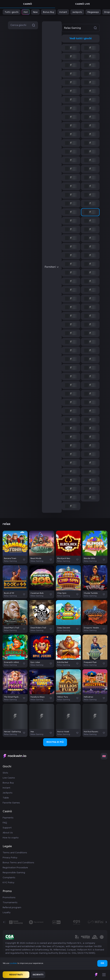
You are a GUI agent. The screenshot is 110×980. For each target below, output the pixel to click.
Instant (6, 788)
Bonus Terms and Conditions (18, 863)
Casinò (28, 4)
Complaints (9, 878)
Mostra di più (55, 742)
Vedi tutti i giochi (81, 38)
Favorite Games (11, 803)
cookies (14, 963)
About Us (8, 833)
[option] (71, 48)
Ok (102, 963)
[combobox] (71, 267)
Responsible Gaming (14, 873)
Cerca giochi (23, 25)
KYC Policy (8, 883)
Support (7, 828)
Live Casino (9, 778)
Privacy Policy (10, 858)
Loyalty (7, 912)
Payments (8, 818)
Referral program (12, 908)
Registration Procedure (15, 868)
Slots (5, 773)
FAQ (5, 823)
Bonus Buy (8, 783)
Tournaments (10, 903)
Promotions (9, 898)
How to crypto (11, 838)
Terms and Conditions (15, 853)
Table (6, 798)
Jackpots (8, 793)
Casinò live (82, 4)
